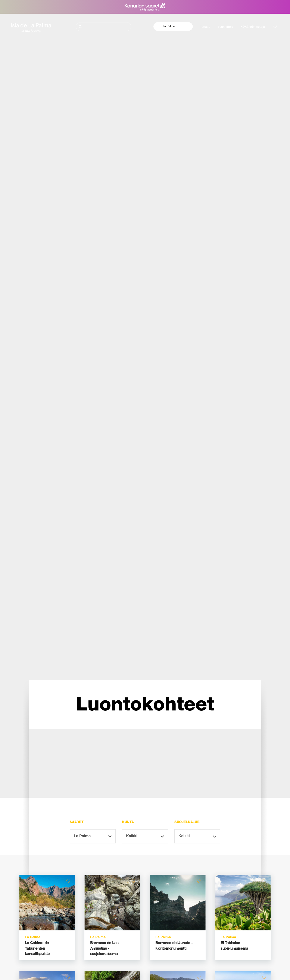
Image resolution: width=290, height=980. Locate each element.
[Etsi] (104, 27)
